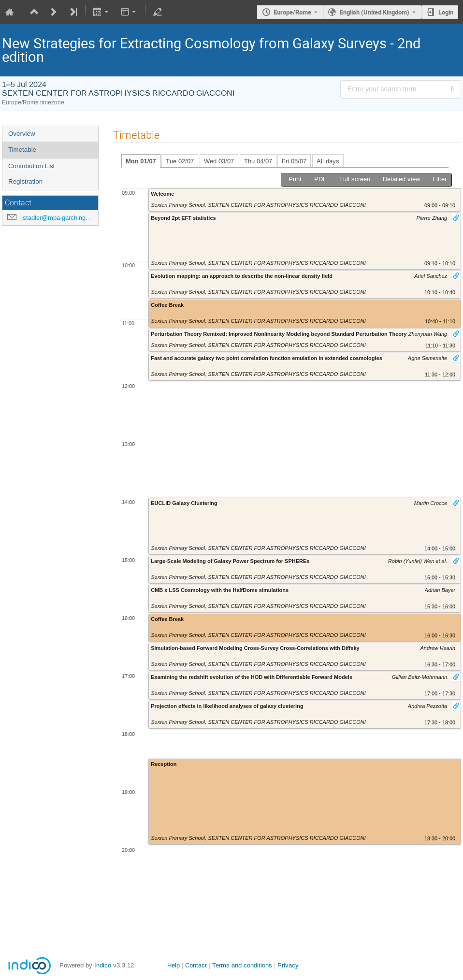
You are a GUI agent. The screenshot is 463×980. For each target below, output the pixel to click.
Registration (25, 181)
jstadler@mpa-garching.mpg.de (65, 218)
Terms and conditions (242, 965)
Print (295, 179)
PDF (320, 179)
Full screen (355, 179)
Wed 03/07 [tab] (219, 161)
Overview (22, 134)
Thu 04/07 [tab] (258, 161)
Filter (440, 179)
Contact (196, 965)
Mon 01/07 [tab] (141, 161)
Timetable (22, 150)
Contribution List (31, 166)
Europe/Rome (292, 12)
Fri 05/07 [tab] (294, 161)
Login (446, 12)
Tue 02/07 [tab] (180, 161)
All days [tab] (328, 161)
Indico (103, 965)
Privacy (288, 965)
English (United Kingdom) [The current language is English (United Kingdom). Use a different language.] (375, 12)
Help (174, 965)
